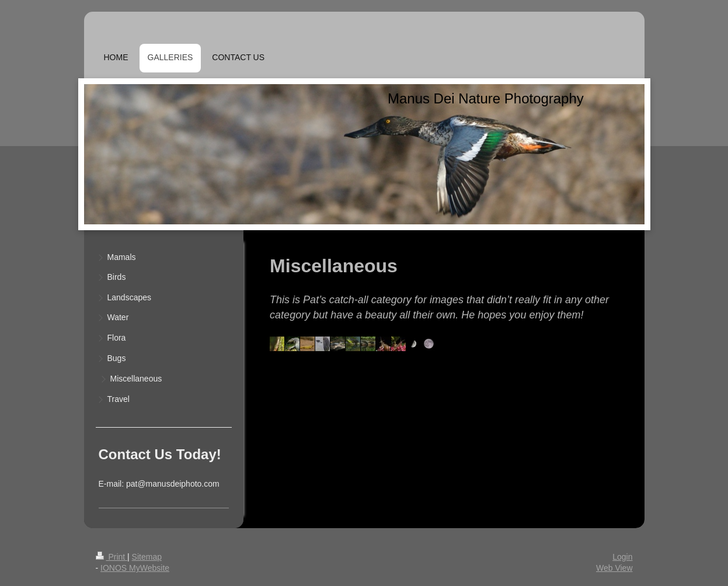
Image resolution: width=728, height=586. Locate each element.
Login (622, 557)
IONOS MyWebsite (135, 568)
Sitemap (147, 557)
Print (112, 557)
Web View (614, 568)
